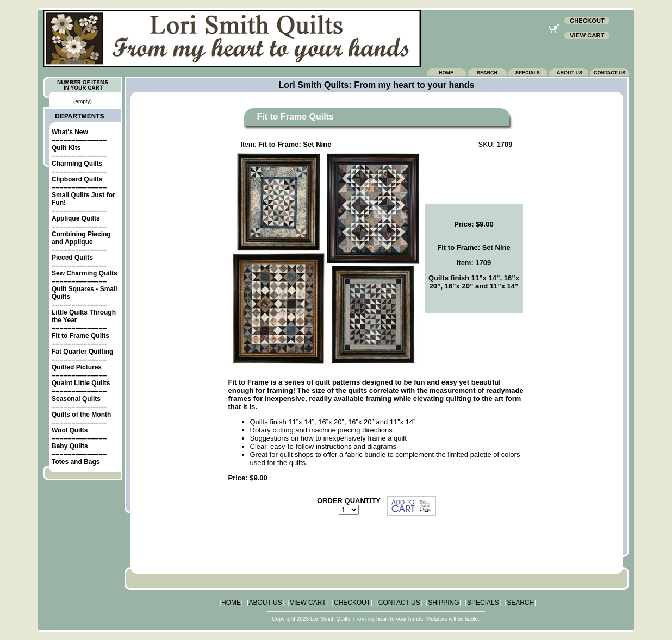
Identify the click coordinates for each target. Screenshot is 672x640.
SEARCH (520, 603)
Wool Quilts (70, 430)
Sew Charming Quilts (85, 273)
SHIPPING (443, 603)
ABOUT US (266, 603)
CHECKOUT (352, 603)
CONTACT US (399, 603)
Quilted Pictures (77, 367)
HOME (231, 603)
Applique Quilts (76, 218)
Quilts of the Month (81, 415)
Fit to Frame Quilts (80, 336)
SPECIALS (483, 603)
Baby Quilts (70, 446)
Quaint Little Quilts (81, 383)
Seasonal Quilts (76, 399)
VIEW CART (308, 603)
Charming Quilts (77, 164)
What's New (70, 132)
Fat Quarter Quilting (82, 352)
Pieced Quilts (72, 258)
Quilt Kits (66, 148)
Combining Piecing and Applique (81, 238)
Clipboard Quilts (77, 179)
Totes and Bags (76, 462)
